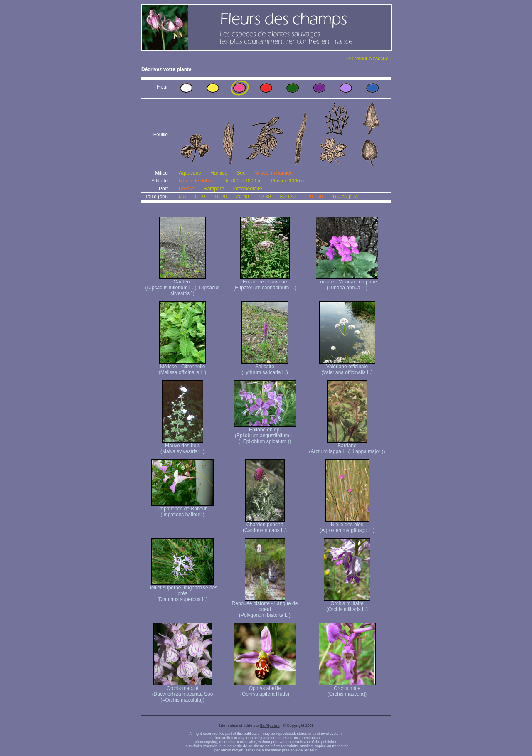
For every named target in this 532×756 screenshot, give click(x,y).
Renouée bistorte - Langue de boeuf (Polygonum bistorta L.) (265, 607)
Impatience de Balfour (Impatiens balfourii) (182, 509)
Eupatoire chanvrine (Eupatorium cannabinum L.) (265, 282)
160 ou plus (345, 197)
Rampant (214, 189)
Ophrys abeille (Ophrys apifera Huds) (265, 689)
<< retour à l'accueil (369, 59)
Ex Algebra (270, 726)
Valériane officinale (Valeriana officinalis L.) (347, 367)
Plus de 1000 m (288, 181)
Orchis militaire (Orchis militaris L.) (347, 604)
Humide (219, 173)
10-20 (220, 197)
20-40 (243, 197)
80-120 (287, 197)
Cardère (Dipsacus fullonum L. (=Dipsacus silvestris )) (182, 285)
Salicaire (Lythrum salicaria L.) (265, 367)
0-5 (182, 197)
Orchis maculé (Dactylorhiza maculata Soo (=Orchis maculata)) (183, 692)
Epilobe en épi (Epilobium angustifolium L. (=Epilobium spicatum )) (265, 433)
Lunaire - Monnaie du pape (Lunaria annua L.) (347, 282)
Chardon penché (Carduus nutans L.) (265, 525)
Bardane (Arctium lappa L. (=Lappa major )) (347, 446)
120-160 (314, 197)
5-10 (200, 197)
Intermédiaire (248, 189)
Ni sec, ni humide (273, 173)
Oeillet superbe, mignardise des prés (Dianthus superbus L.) (183, 591)
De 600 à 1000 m (242, 181)
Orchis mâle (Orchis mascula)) (347, 689)
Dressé (187, 189)
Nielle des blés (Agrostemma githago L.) (347, 525)
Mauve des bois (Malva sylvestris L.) (182, 446)
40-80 (265, 197)
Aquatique (190, 173)
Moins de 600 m (196, 181)
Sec (241, 173)
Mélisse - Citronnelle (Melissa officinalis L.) (182, 367)
